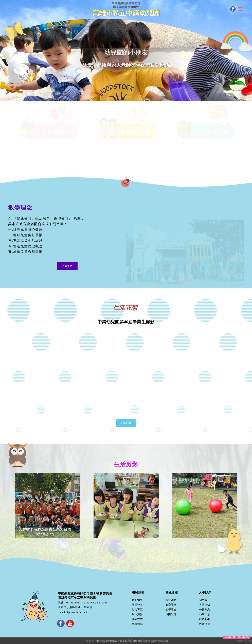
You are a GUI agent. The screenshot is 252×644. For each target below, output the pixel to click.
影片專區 (137, 610)
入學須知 (205, 605)
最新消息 (137, 600)
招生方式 (205, 600)
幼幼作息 (205, 614)
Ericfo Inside (244, 641)
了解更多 (67, 266)
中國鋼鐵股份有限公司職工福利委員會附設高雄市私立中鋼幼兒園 (85, 595)
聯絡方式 (137, 619)
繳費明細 (205, 619)
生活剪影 (137, 614)
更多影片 (126, 423)
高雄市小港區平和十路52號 (75, 607)
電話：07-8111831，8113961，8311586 (83, 603)
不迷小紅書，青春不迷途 (237, 637)
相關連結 (137, 624)
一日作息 (205, 610)
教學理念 (171, 610)
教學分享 (137, 605)
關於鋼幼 (171, 600)
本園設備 (171, 614)
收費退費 (205, 624)
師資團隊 (171, 605)
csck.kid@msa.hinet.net (73, 612)
